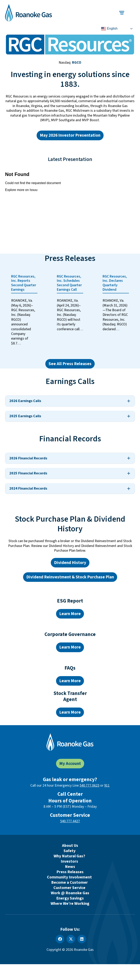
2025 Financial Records (28, 473)
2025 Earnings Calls (25, 416)
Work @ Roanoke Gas (70, 893)
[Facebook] (60, 939)
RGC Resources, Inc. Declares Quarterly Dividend (115, 283)
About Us (70, 846)
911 (107, 785)
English (109, 29)
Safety (69, 851)
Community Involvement (69, 877)
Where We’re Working (70, 904)
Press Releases (70, 872)
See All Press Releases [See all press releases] (70, 364)
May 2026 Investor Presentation (70, 135)
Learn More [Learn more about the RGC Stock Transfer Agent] (70, 712)
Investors (69, 861)
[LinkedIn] (82, 939)
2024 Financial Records (28, 488)
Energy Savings (70, 898)
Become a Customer (69, 882)
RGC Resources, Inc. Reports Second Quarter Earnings (24, 283)
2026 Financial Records (28, 458)
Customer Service (69, 888)
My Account (70, 764)
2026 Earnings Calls (25, 401)
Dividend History (70, 563)
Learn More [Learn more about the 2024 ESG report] (70, 614)
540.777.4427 (70, 821)
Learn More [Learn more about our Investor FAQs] (70, 681)
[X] (71, 939)
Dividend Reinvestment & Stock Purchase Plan (70, 577)
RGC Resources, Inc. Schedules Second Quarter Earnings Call (69, 283)
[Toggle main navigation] (122, 13)
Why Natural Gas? (69, 856)
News (70, 867)
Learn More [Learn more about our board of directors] (70, 647)
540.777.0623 (89, 785)
